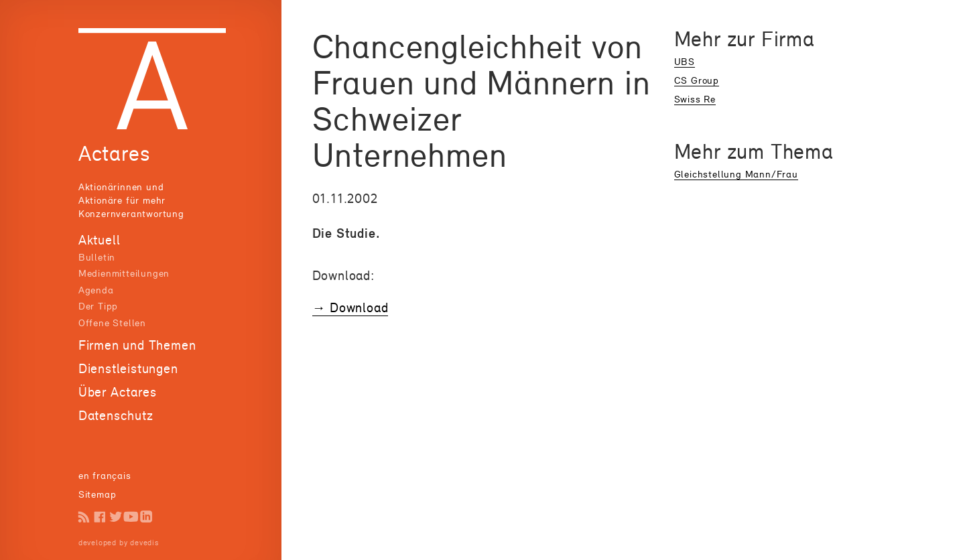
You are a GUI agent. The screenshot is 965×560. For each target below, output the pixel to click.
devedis (144, 543)
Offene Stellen (112, 323)
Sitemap (98, 494)
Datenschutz (116, 415)
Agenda (96, 290)
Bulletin (97, 257)
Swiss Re (695, 99)
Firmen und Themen (137, 345)
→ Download (350, 307)
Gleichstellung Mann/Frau (736, 174)
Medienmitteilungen (124, 273)
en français (105, 475)
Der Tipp (98, 306)
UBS (685, 61)
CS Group (697, 80)
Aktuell (100, 240)
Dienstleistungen (128, 368)
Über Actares (118, 392)
